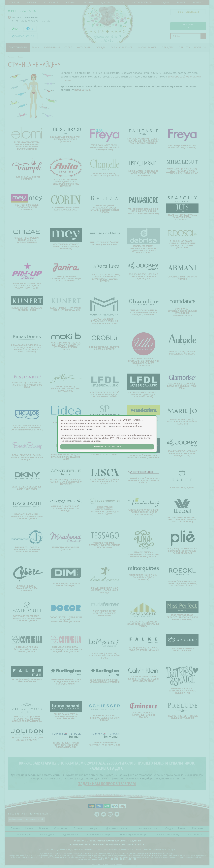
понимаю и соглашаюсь (107, 447)
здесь (111, 426)
